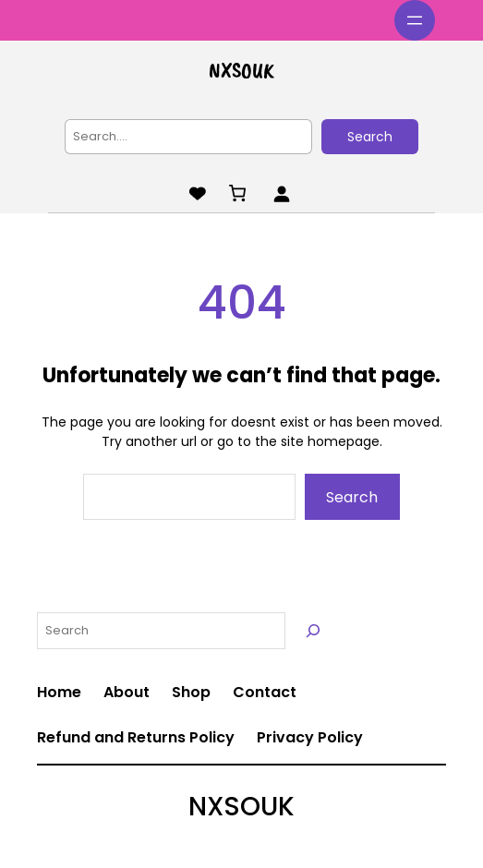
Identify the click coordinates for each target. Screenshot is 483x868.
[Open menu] (415, 20)
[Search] (313, 631)
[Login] (281, 193)
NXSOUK (241, 70)
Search (370, 137)
